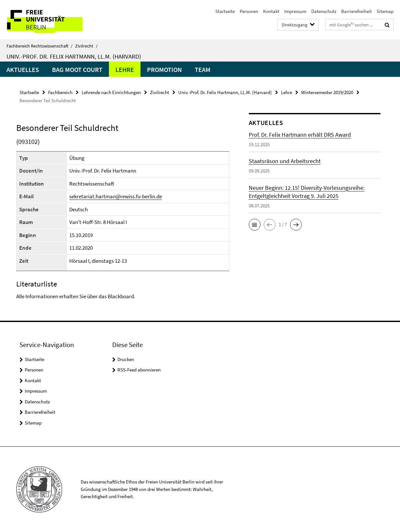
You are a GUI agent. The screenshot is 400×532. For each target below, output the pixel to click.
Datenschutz (324, 11)
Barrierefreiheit (356, 11)
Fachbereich (60, 92)
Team (203, 70)
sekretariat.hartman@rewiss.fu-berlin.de (116, 196)
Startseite (225, 11)
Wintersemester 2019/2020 (327, 92)
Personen (249, 11)
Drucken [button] (126, 359)
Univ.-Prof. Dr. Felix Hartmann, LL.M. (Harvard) (74, 56)
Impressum (295, 11)
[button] (255, 225)
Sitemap (385, 11)
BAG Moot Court (77, 70)
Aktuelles (23, 70)
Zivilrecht (86, 46)
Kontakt (271, 11)
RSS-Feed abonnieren (139, 370)
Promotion (164, 70)
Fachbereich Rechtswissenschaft (40, 46)
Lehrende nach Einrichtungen (111, 92)
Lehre (125, 70)
